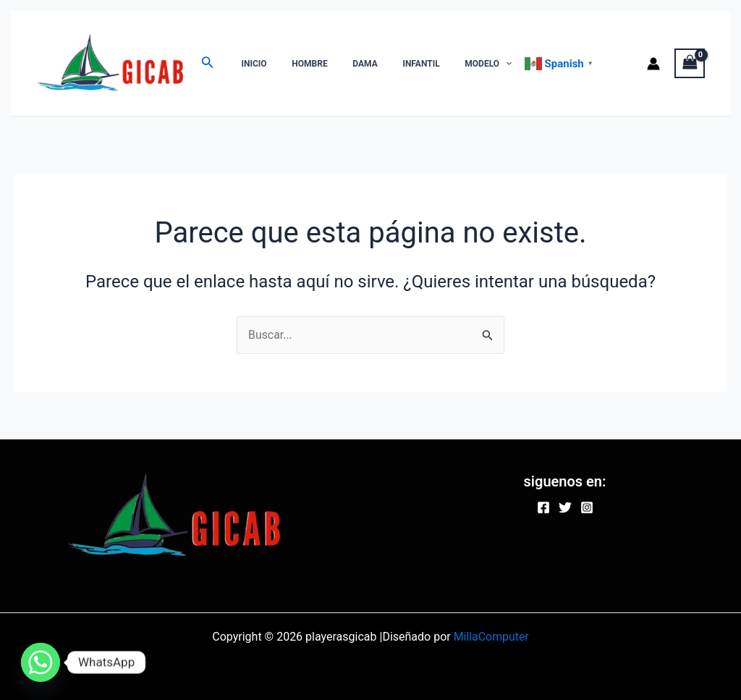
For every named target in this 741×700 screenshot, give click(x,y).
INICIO (250, 64)
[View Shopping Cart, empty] (690, 63)
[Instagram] (587, 507)
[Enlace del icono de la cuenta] (653, 64)
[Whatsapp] (41, 662)
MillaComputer (491, 637)
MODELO (453, 64)
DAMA (346, 64)
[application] (471, 64)
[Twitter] (565, 507)
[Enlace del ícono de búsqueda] (208, 63)
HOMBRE (298, 64)
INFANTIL (394, 64)
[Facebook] (543, 507)
